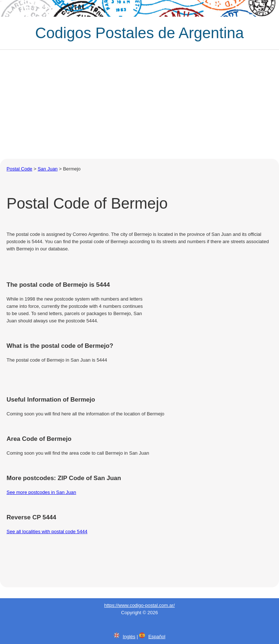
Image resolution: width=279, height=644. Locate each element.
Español (157, 637)
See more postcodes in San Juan (41, 492)
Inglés (129, 637)
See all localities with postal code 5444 (47, 532)
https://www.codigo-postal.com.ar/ (139, 605)
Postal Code (19, 169)
